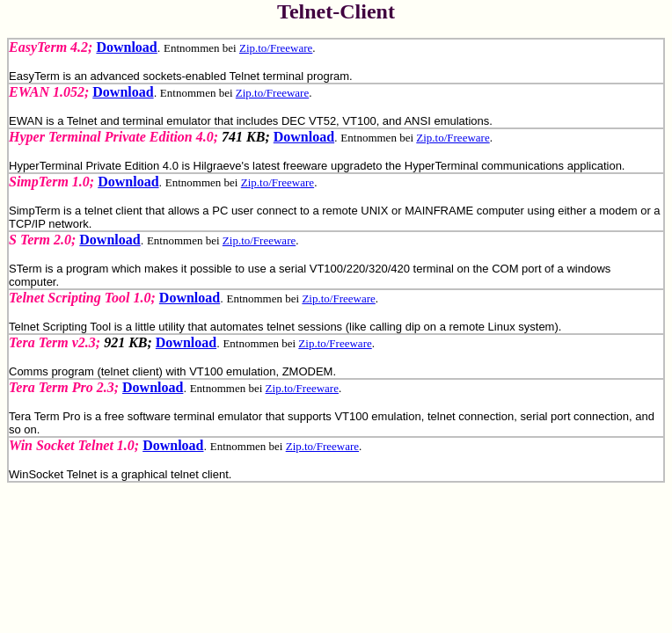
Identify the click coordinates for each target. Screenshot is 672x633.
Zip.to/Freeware (276, 48)
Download (126, 47)
